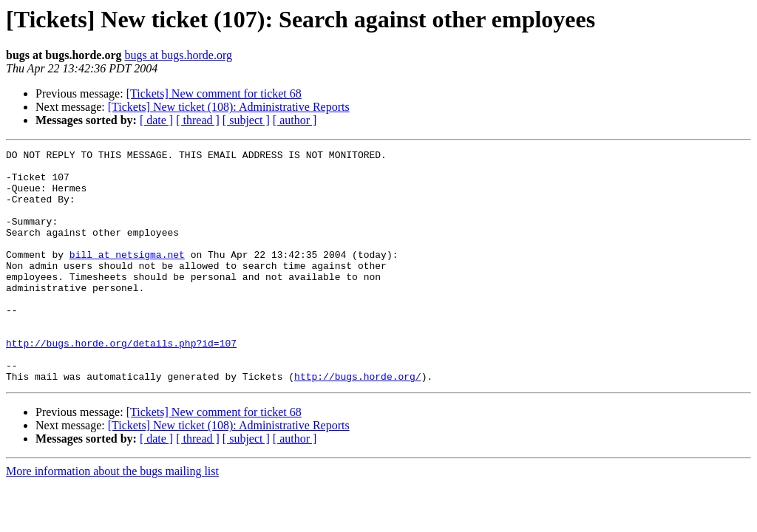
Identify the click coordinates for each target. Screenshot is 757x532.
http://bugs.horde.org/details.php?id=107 (121, 383)
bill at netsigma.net (127, 276)
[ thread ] (198, 120)
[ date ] (156, 120)
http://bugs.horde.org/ (358, 423)
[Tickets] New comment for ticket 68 (214, 93)
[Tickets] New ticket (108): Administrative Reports (229, 107)
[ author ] (295, 120)
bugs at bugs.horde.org (178, 55)
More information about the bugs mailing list (112, 518)
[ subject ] (246, 120)
